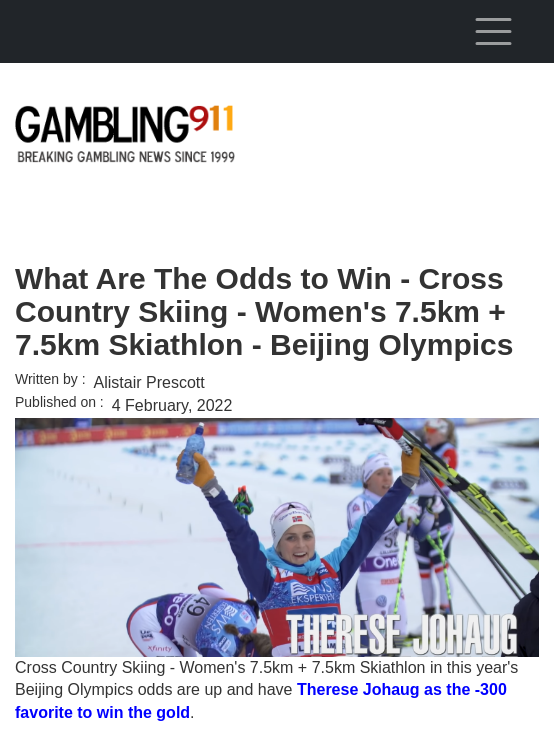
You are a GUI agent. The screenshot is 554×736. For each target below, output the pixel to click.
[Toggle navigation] (493, 31)
